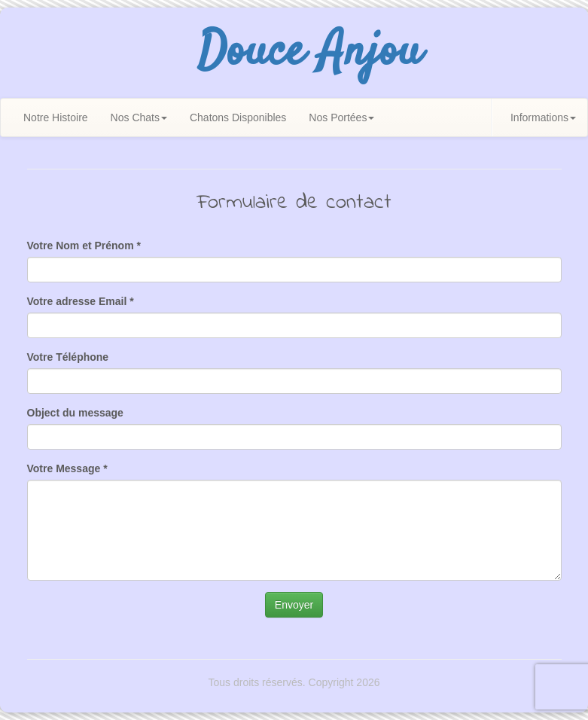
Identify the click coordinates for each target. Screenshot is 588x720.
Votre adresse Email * (81, 301)
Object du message (75, 413)
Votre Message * (67, 468)
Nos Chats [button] (139, 117)
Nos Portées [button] (341, 117)
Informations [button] (543, 117)
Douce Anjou (309, 53)
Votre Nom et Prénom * (84, 246)
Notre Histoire (56, 117)
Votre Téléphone (68, 357)
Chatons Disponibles (238, 117)
